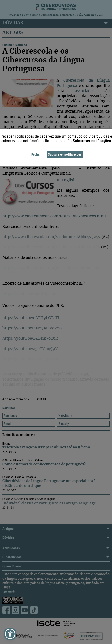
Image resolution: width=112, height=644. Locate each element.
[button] (10, 634)
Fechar (36, 154)
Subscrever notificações (65, 154)
